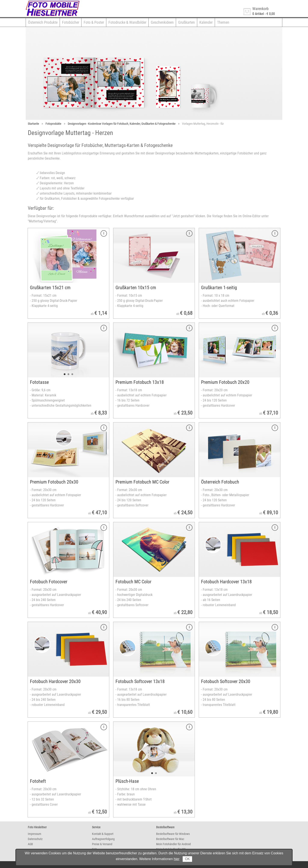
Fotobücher (71, 22)
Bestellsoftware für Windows (173, 834)
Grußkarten (187, 22)
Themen (223, 22)
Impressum (35, 834)
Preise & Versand (102, 844)
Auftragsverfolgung (103, 839)
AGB (30, 844)
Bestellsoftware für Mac (170, 839)
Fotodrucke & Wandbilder (127, 22)
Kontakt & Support (103, 834)
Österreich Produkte (43, 22)
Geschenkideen (162, 22)
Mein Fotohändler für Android (173, 844)
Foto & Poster (94, 22)
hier (177, 859)
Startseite (33, 124)
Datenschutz (35, 839)
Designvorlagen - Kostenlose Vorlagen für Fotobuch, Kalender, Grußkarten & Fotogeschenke (122, 124)
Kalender (206, 22)
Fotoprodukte (53, 124)
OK (187, 859)
